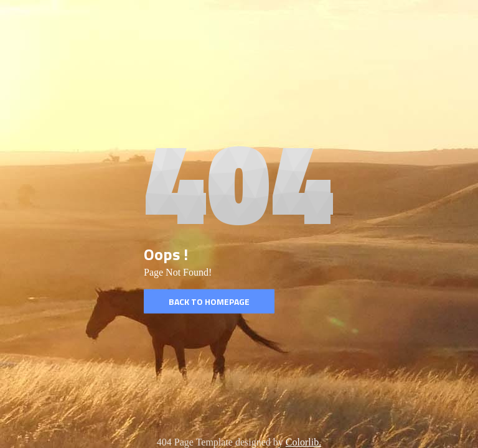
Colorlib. (303, 442)
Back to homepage (209, 301)
